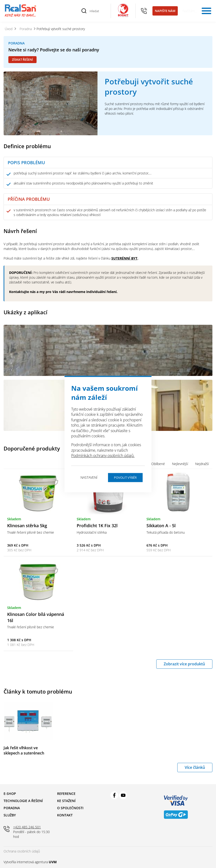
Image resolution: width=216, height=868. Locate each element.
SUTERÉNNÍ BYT (124, 258)
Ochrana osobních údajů (22, 851)
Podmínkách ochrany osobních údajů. (103, 456)
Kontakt (65, 815)
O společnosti (70, 808)
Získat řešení (22, 60)
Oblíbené (158, 464)
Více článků (195, 767)
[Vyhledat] (84, 11)
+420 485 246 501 (144, 11)
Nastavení (89, 477)
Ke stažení (66, 801)
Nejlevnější (180, 464)
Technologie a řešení (23, 801)
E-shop (10, 794)
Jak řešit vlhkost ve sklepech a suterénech (24, 750)
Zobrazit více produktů (184, 664)
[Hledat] (97, 11)
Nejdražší (202, 464)
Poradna (12, 808)
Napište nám (165, 11)
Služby (10, 815)
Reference (66, 794)
